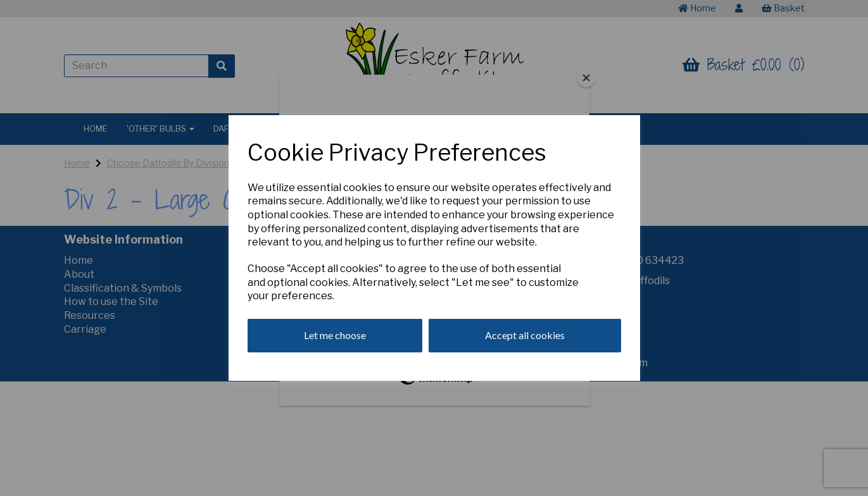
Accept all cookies (525, 335)
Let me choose (335, 335)
